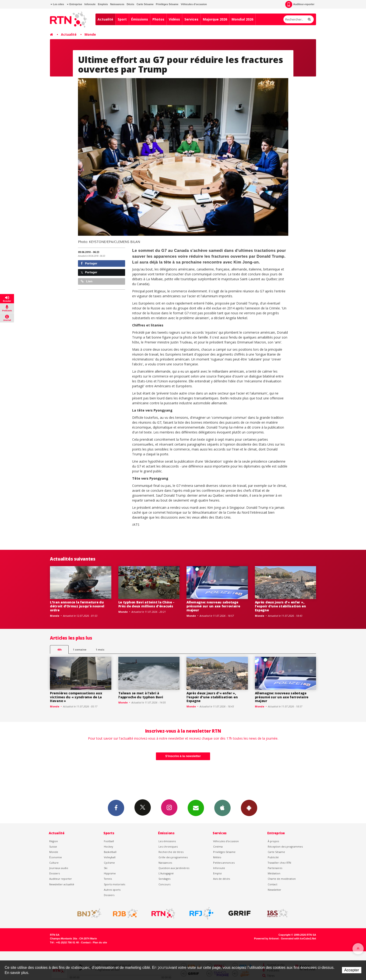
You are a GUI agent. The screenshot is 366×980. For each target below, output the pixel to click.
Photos (158, 19)
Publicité (273, 857)
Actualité (105, 19)
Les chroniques (168, 847)
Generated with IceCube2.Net (299, 938)
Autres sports (112, 890)
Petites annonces (224, 863)
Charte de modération (282, 879)
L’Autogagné (166, 873)
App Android (249, 808)
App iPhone (222, 808)
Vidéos (174, 19)
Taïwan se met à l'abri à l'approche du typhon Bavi (141, 695)
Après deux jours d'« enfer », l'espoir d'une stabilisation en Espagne (280, 606)
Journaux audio (59, 868)
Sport (122, 19)
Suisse (53, 847)
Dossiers (55, 873)
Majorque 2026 (215, 19)
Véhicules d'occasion (194, 4)
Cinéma (218, 847)
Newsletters (196, 808)
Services (191, 19)
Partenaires (275, 868)
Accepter (352, 970)
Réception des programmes (285, 847)
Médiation (274, 873)
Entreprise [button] (74, 4)
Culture (54, 863)
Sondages (164, 879)
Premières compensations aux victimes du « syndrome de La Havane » (76, 697)
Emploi (217, 873)
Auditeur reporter (61, 879)
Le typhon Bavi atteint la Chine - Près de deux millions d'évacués (146, 604)
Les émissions (167, 841)
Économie (56, 857)
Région (54, 841)
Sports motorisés (114, 884)
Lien (87, 281)
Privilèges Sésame (167, 4)
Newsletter (274, 890)
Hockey (108, 847)
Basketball (110, 852)
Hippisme (110, 873)
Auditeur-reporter (300, 4)
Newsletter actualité (62, 884)
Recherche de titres (171, 852)
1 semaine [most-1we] (80, 649)
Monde (90, 34)
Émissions (140, 19)
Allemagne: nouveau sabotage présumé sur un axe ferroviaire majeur (213, 606)
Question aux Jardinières (174, 868)
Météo (217, 857)
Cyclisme (109, 863)
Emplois (103, 4)
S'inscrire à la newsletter (183, 756)
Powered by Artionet (266, 938)
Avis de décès (222, 879)
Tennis (108, 879)
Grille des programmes (173, 857)
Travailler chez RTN (279, 863)
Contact (273, 884)
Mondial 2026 (242, 19)
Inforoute (90, 4)
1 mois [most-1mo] (100, 649)
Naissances (117, 4)
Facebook (116, 808)
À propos (273, 841)
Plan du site (100, 942)
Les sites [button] (57, 4)
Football (109, 841)
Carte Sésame (145, 4)
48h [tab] (59, 649)
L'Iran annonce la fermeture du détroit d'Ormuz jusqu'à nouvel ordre (77, 606)
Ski (106, 868)
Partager (89, 263)
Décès (130, 4)
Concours (164, 884)
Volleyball (110, 857)
